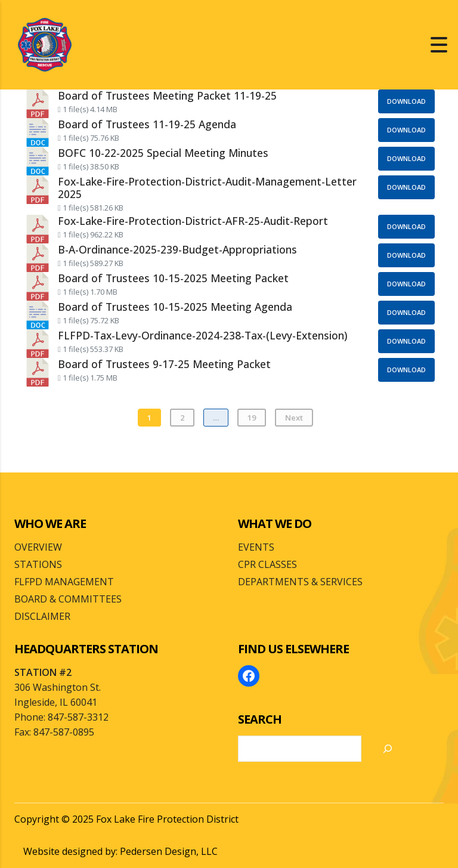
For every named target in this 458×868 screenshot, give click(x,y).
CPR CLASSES (267, 564)
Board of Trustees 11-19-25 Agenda (147, 124)
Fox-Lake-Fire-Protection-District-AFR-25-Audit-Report (193, 221)
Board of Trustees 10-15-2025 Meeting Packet (173, 278)
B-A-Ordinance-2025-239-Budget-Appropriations (177, 249)
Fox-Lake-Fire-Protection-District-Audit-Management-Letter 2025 (207, 188)
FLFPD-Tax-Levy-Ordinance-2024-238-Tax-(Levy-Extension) (202, 335)
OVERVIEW (38, 547)
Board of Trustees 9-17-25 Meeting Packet (164, 364)
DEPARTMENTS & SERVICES (300, 582)
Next (294, 418)
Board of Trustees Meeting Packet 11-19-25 (167, 95)
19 (252, 418)
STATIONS (38, 564)
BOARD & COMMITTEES (68, 599)
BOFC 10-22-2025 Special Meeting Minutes (163, 153)
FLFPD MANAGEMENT (64, 582)
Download (406, 101)
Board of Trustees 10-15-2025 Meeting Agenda (175, 307)
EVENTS (256, 547)
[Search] (388, 749)
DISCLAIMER (42, 616)
